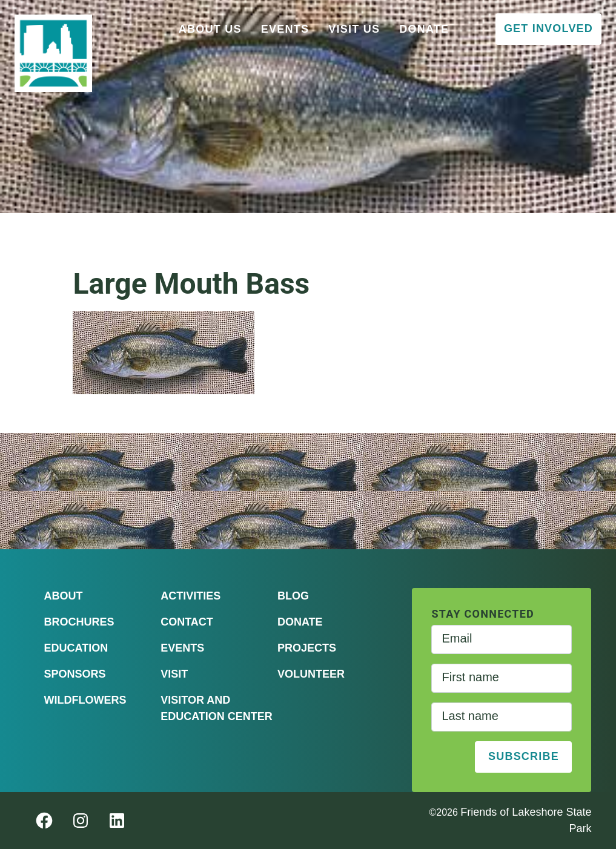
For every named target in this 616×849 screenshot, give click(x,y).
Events (285, 29)
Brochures (79, 622)
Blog (293, 596)
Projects (307, 648)
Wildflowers (85, 700)
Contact (187, 622)
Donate (424, 29)
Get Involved (548, 28)
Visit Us (354, 29)
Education (76, 648)
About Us (210, 29)
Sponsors (75, 674)
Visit (174, 674)
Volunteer (311, 674)
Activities (190, 596)
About (64, 596)
